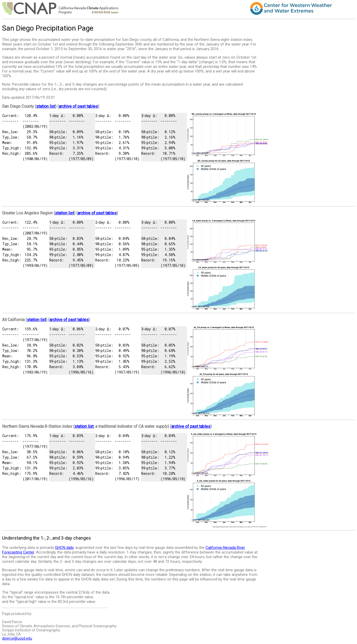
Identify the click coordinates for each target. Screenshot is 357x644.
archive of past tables (78, 106)
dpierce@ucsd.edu (17, 638)
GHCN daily (64, 548)
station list (46, 106)
